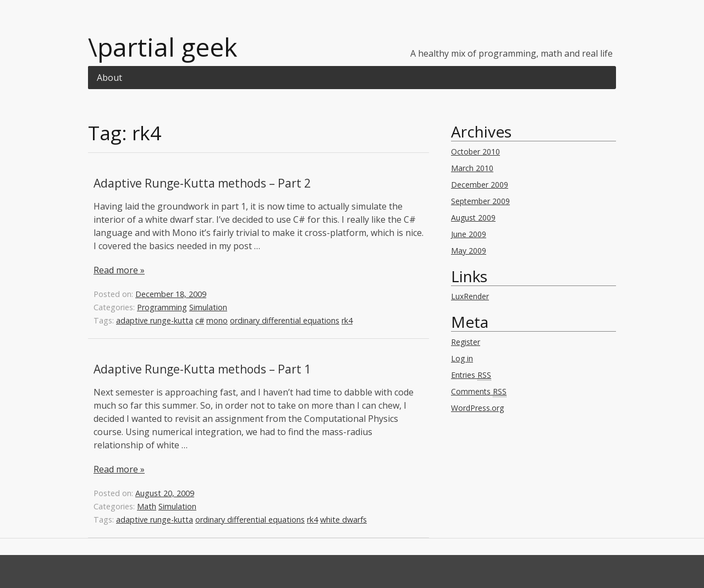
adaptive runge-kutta (155, 320)
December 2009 (480, 185)
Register (466, 342)
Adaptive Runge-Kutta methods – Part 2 (202, 183)
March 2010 (472, 168)
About (109, 78)
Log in (462, 358)
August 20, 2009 (165, 493)
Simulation (208, 307)
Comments (479, 392)
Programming (162, 307)
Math (147, 506)
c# (200, 320)
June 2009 (469, 234)
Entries (471, 375)
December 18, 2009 (171, 294)
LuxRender (470, 296)
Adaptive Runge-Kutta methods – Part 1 (202, 369)
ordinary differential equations (285, 320)
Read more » (119, 270)
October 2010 (475, 152)
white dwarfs (343, 520)
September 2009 (480, 201)
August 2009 (473, 218)
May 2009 (469, 251)
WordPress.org (477, 408)
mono (217, 320)
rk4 (347, 320)
